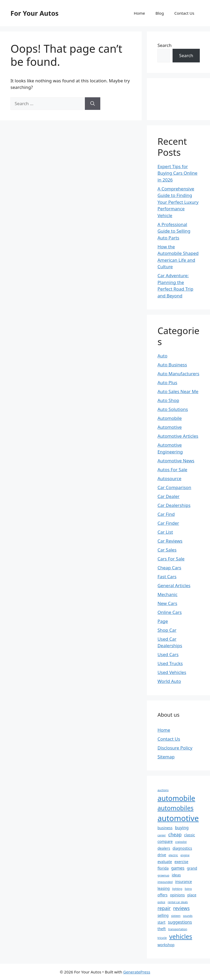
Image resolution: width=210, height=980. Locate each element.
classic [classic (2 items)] (190, 835)
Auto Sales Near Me (178, 391)
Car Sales (167, 550)
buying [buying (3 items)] (182, 828)
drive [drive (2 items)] (162, 855)
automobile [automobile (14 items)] (176, 798)
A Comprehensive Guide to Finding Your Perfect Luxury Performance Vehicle (178, 202)
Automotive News (176, 461)
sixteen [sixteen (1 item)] (176, 916)
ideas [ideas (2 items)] (176, 875)
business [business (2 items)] (165, 828)
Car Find (166, 514)
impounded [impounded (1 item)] (165, 882)
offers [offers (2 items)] (162, 895)
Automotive (170, 427)
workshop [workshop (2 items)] (166, 945)
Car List (165, 532)
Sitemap (166, 757)
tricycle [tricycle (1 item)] (162, 938)
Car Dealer (168, 496)
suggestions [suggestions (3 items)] (180, 922)
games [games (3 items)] (178, 868)
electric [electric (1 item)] (173, 855)
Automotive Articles (178, 436)
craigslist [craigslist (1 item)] (181, 842)
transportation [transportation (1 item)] (178, 929)
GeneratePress (137, 972)
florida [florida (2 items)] (163, 868)
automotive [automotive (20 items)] (178, 818)
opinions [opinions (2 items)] (177, 895)
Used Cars (168, 654)
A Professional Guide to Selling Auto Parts (174, 231)
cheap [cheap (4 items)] (175, 834)
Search (164, 45)
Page (163, 621)
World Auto (169, 681)
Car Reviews (170, 541)
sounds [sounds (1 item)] (188, 916)
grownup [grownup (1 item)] (163, 875)
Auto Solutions (173, 409)
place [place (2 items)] (192, 895)
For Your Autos (35, 13)
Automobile (170, 418)
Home (139, 13)
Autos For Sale (172, 470)
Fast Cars (167, 577)
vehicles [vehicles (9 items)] (181, 936)
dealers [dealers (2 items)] (164, 848)
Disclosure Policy (175, 748)
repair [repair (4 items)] (164, 908)
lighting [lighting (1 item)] (177, 889)
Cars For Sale (171, 559)
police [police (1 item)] (161, 902)
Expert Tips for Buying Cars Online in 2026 (177, 173)
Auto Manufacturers (178, 374)
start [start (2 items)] (161, 922)
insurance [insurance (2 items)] (184, 882)
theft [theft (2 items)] (161, 929)
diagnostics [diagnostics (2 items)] (182, 848)
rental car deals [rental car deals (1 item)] (178, 902)
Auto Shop (168, 400)
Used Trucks (170, 663)
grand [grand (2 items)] (192, 868)
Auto (162, 356)
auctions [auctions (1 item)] (163, 790)
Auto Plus (167, 382)
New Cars (167, 603)
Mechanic (167, 594)
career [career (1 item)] (162, 835)
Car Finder (168, 523)
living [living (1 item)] (188, 889)
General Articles (174, 585)
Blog (160, 13)
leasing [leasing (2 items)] (164, 888)
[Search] (93, 104)
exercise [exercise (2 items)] (181, 862)
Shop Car (167, 630)
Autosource (169, 478)
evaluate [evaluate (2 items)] (165, 862)
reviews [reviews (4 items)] (181, 908)
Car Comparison (174, 487)
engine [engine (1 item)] (185, 855)
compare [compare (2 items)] (165, 841)
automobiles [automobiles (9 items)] (175, 808)
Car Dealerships (174, 505)
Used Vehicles (172, 672)
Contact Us (184, 13)
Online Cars (170, 612)
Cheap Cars (169, 568)
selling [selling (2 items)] (163, 915)
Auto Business (172, 365)
